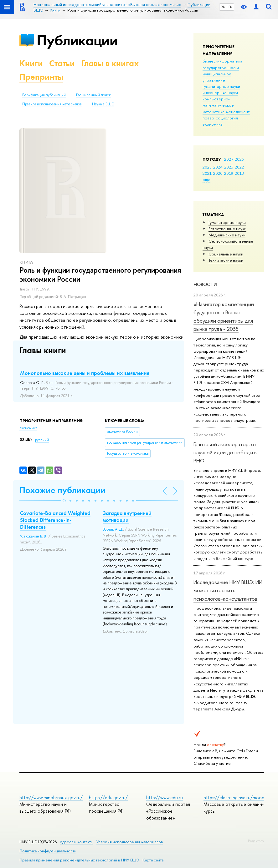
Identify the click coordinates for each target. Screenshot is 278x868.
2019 (229, 173)
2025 (207, 167)
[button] (64, 501)
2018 (239, 173)
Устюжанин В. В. (33, 536)
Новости (205, 284)
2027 (229, 159)
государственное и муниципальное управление (221, 74)
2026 (239, 159)
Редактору (256, 841)
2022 (239, 167)
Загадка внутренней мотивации (127, 517)
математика (214, 112)
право (208, 118)
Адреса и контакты (77, 842)
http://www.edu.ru (165, 797)
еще (206, 179)
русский (42, 440)
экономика (213, 124)
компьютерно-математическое (218, 102)
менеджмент (238, 112)
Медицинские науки (227, 235)
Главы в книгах (110, 63)
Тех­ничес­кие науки (226, 260)
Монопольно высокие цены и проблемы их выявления (85, 373)
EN (231, 7)
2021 (207, 173)
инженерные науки (220, 93)
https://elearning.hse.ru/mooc (234, 797)
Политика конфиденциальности (48, 851)
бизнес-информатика (222, 61)
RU (223, 7)
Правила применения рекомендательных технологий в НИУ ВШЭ (79, 860)
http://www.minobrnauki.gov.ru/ (51, 797)
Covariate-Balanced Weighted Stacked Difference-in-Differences (55, 520)
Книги (31, 63)
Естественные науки (227, 229)
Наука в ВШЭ (103, 104)
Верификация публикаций (44, 95)
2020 (218, 173)
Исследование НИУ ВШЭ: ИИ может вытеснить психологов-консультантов (228, 590)
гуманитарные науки (221, 86)
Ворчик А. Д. (113, 529)
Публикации (77, 40)
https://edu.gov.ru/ (108, 797)
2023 (229, 167)
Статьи (62, 63)
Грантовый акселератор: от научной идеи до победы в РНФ (225, 452)
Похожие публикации (62, 490)
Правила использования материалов (52, 104)
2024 (218, 167)
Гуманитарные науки (227, 222)
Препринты (41, 77)
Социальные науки (226, 254)
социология (227, 118)
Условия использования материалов (130, 842)
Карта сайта (153, 860)
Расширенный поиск (93, 95)
